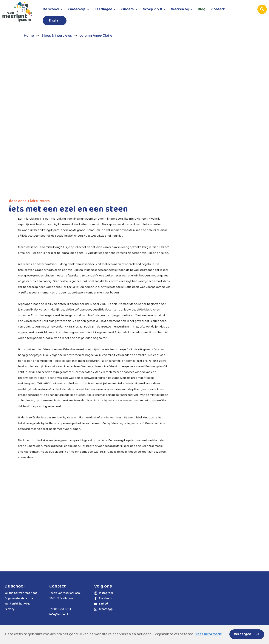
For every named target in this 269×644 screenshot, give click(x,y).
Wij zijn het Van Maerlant (21, 593)
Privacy (9, 609)
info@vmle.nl (59, 615)
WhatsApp (103, 609)
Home (29, 36)
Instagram (104, 593)
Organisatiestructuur (19, 598)
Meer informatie (208, 634)
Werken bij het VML (17, 604)
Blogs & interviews (57, 36)
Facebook (103, 598)
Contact (58, 586)
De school (15, 586)
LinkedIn (102, 604)
